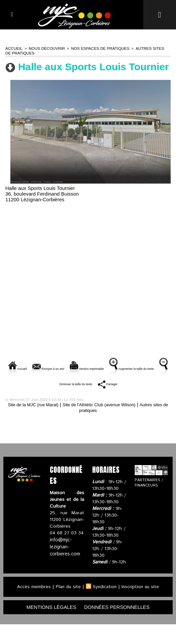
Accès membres (32, 606)
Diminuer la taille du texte (115, 390)
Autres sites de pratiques (88, 429)
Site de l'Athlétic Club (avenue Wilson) (118, 423)
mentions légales (48, 626)
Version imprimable (124, 367)
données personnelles (120, 626)
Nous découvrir (44, 48)
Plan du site (67, 606)
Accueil (13, 48)
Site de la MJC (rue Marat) (42, 423)
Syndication (105, 606)
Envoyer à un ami (68, 367)
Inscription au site (141, 606)
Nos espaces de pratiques (94, 48)
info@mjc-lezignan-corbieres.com (65, 565)
